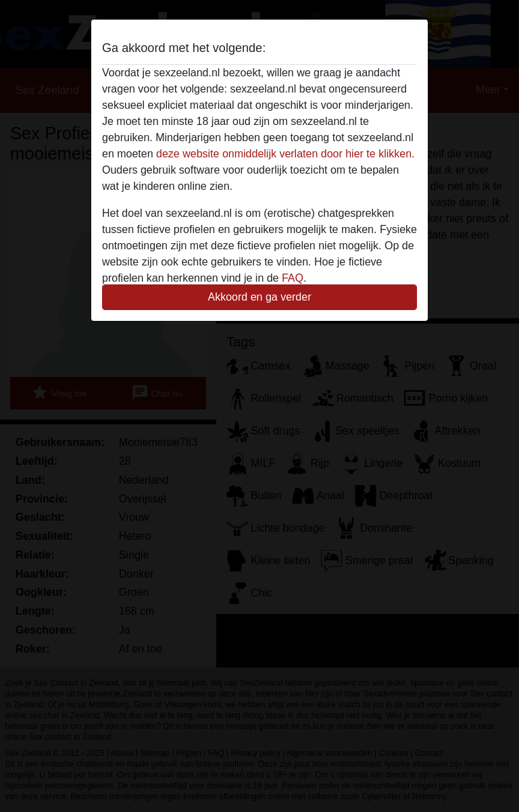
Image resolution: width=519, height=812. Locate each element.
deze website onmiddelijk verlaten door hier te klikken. (285, 154)
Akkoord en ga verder (260, 297)
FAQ (293, 278)
